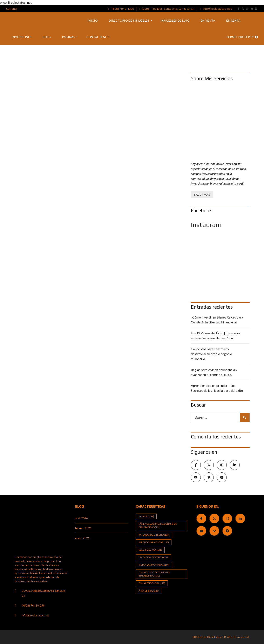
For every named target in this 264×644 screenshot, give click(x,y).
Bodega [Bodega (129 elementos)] (146, 516)
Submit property (242, 37)
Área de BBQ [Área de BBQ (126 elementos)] (149, 591)
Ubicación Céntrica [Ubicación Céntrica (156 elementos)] (154, 557)
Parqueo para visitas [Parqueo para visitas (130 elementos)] (154, 542)
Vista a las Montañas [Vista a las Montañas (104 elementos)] (154, 565)
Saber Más (202, 195)
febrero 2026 (83, 528)
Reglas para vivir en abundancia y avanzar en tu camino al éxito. (214, 372)
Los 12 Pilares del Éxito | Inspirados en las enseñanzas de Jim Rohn (216, 335)
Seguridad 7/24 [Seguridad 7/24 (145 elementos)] (150, 550)
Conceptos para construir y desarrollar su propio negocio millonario (211, 354)
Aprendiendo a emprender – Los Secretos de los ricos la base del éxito (217, 388)
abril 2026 (82, 518)
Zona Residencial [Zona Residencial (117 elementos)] (152, 583)
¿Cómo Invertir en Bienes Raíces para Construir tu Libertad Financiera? (217, 320)
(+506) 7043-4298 (121, 9)
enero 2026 (82, 538)
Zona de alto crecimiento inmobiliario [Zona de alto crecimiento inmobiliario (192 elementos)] (154, 574)
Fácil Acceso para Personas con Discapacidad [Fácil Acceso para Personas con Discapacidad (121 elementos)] (158, 525)
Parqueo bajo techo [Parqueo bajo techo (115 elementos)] (154, 535)
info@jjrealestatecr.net (216, 9)
